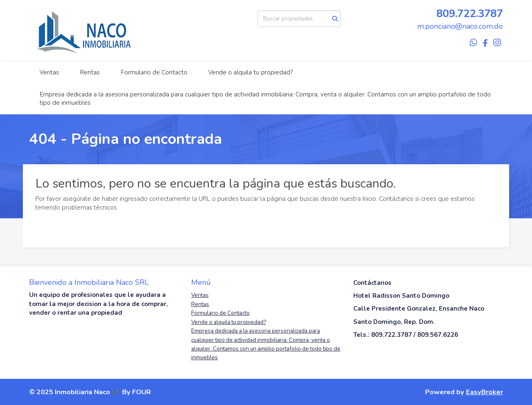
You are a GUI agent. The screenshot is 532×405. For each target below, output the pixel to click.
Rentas (90, 72)
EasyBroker (484, 392)
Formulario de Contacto (154, 72)
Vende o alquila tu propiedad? (251, 72)
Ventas (49, 72)
